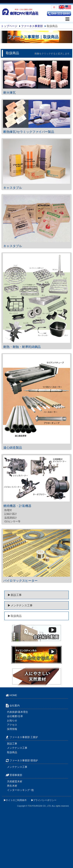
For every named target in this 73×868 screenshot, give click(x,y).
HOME (12, 695)
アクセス (12, 725)
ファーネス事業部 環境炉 (22, 760)
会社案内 (12, 706)
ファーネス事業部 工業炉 (22, 737)
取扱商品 (12, 752)
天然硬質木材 (15, 781)
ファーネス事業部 (32, 26)
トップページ (9, 26)
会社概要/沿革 (15, 716)
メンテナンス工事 (18, 605)
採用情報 (12, 729)
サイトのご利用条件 (15, 800)
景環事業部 (15, 775)
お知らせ (12, 720)
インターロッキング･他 (20, 790)
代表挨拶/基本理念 (18, 712)
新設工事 (13, 595)
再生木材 (12, 786)
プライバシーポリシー (44, 800)
